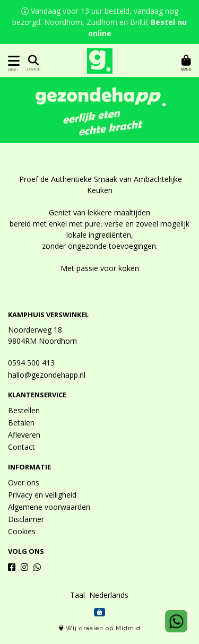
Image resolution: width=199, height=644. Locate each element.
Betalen (21, 423)
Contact (21, 447)
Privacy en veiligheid (42, 495)
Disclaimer (26, 519)
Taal (77, 595)
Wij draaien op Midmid (100, 628)
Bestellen (24, 410)
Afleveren (24, 435)
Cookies (22, 531)
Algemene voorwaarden (49, 507)
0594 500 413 (31, 363)
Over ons (24, 482)
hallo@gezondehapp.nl (47, 375)
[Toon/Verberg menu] (12, 61)
